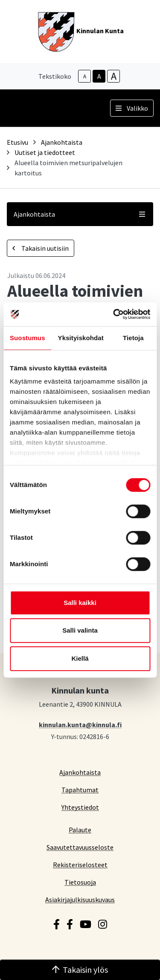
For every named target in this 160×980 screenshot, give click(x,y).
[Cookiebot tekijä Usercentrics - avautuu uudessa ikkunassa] (114, 314)
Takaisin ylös (80, 970)
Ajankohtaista (62, 142)
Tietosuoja (80, 882)
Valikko (132, 108)
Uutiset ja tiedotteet (45, 152)
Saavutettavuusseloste (80, 847)
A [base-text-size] (99, 76)
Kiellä (80, 658)
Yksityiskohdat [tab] (81, 338)
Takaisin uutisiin (41, 248)
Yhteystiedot (80, 807)
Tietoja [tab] (133, 338)
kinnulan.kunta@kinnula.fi (80, 724)
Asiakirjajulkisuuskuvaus (80, 899)
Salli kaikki (80, 603)
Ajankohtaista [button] (80, 214)
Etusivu (17, 142)
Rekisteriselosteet (80, 864)
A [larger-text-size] (114, 76)
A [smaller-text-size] (85, 76)
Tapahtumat (80, 789)
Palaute (80, 830)
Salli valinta (80, 630)
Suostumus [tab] (28, 338)
